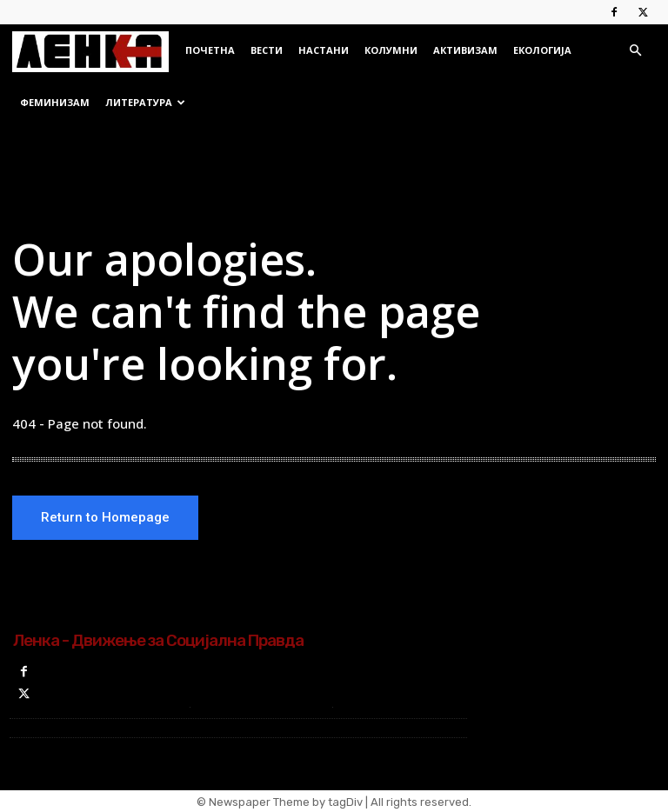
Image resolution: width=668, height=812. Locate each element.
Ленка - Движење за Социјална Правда (158, 641)
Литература (145, 102)
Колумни (391, 50)
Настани (324, 50)
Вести (267, 50)
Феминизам (55, 102)
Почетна (210, 50)
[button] (635, 51)
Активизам (465, 50)
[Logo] (95, 50)
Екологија (542, 50)
